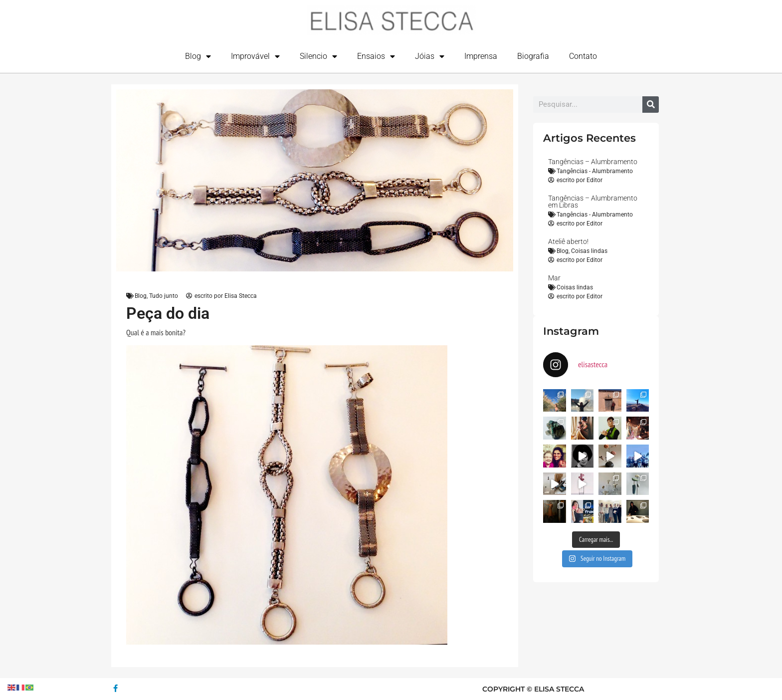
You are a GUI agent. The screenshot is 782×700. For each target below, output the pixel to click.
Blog (198, 56)
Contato (583, 56)
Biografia (533, 56)
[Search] (651, 105)
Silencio (318, 56)
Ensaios (376, 56)
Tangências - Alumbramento (595, 171)
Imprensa (481, 56)
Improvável (255, 56)
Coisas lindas (589, 251)
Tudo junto (164, 296)
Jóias (430, 56)
